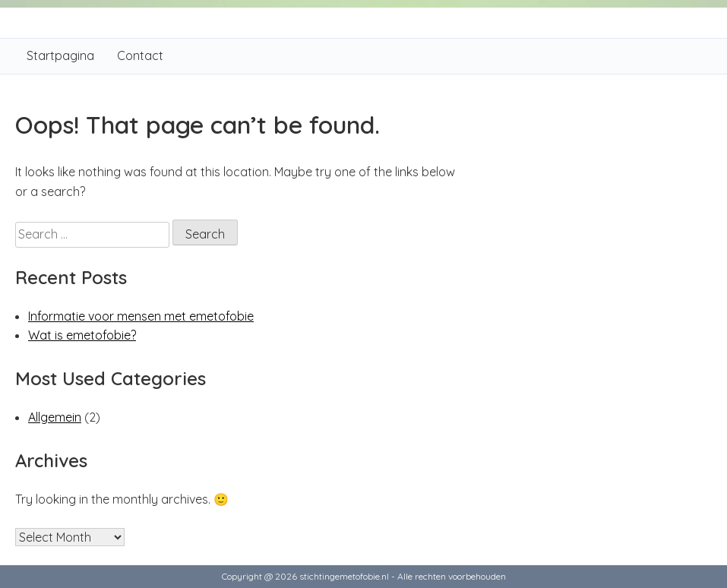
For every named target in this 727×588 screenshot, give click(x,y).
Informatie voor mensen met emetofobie (141, 316)
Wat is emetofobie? (82, 335)
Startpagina (60, 55)
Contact (140, 55)
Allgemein (55, 417)
